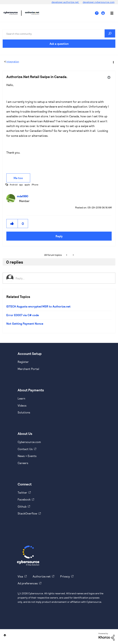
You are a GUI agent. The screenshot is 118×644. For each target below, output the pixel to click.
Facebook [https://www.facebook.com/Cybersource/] (24, 499)
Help (98, 13)
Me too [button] (18, 178)
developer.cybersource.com (99, 2)
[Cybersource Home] (28, 556)
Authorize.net (42, 576)
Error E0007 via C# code (23, 315)
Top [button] (5, 635)
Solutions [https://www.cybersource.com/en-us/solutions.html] (24, 412)
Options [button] (113, 62)
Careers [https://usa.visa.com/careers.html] (23, 463)
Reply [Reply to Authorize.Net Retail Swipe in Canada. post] (59, 236)
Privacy (65, 576)
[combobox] (59, 33)
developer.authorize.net (65, 2)
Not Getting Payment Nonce (25, 324)
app (21, 185)
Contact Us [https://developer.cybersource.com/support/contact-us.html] (25, 449)
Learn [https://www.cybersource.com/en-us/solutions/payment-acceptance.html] (21, 398)
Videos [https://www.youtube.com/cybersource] (22, 405)
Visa (20, 576)
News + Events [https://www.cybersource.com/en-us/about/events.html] (27, 456)
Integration (13, 61)
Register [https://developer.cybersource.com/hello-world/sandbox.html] (23, 362)
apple (27, 185)
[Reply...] (64, 278)
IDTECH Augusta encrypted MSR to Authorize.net (38, 306)
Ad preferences (28, 583)
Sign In (103, 13)
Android (14, 185)
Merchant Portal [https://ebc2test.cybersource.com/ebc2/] (28, 369)
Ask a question (59, 44)
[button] (12, 224)
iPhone (35, 185)
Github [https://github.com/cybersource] (22, 506)
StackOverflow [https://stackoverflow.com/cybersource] (27, 513)
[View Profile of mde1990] (23, 196)
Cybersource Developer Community (11, 13)
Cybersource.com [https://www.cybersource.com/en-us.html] (29, 442)
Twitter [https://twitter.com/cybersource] (22, 492)
